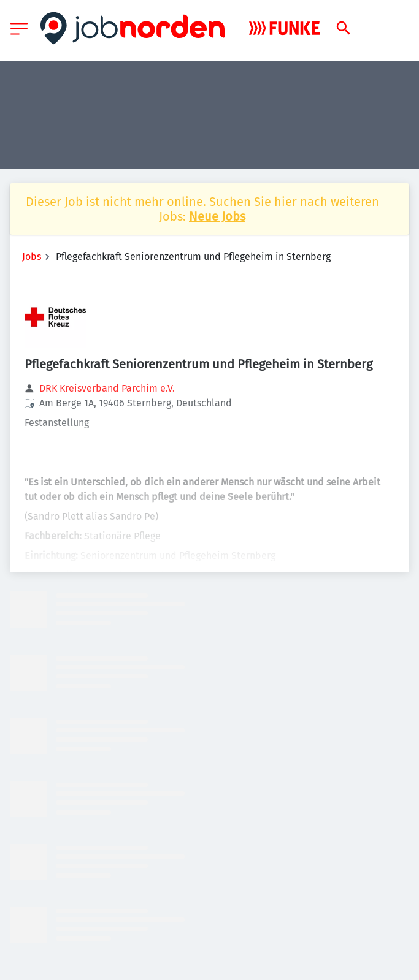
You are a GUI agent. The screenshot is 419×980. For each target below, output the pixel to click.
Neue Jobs (217, 216)
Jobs (32, 256)
